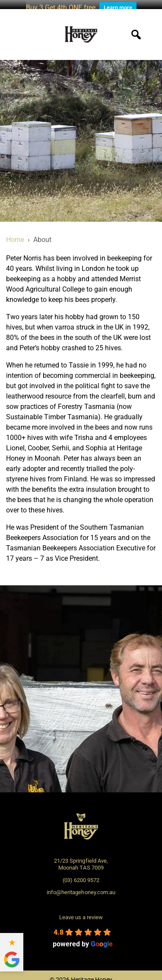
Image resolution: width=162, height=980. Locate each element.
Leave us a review (81, 912)
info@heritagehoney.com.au (81, 887)
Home (15, 235)
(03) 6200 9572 (81, 875)
